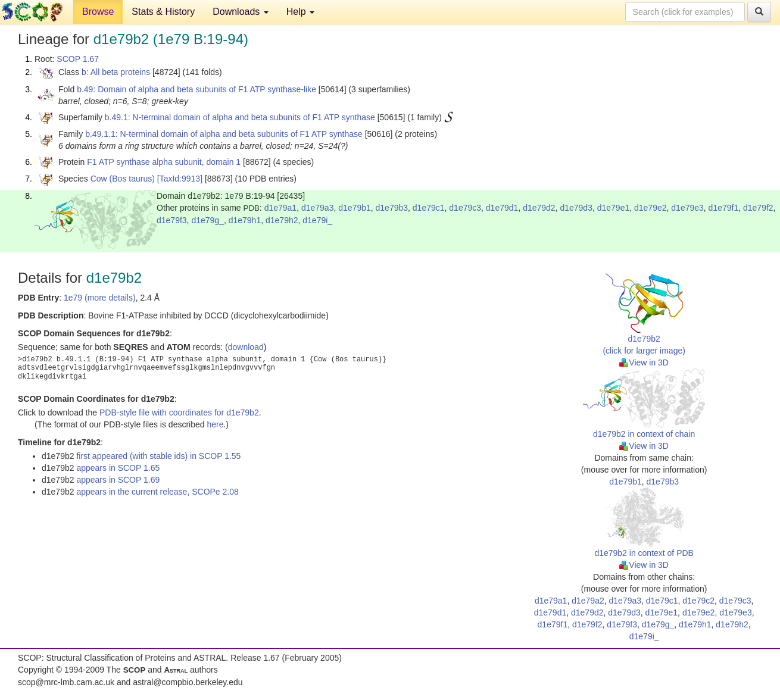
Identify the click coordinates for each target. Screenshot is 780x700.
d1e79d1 (502, 208)
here (215, 424)
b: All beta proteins (116, 72)
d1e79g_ (208, 220)
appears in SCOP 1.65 (118, 468)
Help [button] (300, 12)
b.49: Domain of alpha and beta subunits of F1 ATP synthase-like (196, 89)
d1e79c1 (429, 208)
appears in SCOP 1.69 (118, 480)
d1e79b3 (392, 208)
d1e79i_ (317, 220)
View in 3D (644, 362)
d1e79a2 (588, 601)
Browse (98, 12)
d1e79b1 (355, 208)
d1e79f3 (172, 220)
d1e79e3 (687, 208)
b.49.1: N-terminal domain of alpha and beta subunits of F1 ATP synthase (240, 117)
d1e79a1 (281, 208)
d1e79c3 (465, 208)
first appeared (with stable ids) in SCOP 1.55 (158, 456)
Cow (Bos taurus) (123, 179)
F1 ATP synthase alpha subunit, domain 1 (164, 162)
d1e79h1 (245, 220)
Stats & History (163, 12)
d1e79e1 (614, 208)
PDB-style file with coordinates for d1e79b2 (179, 412)
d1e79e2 (650, 208)
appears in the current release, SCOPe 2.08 (157, 492)
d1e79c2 (698, 601)
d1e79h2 (282, 220)
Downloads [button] (241, 12)
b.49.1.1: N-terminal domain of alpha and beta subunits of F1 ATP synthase (224, 134)
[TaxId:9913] (180, 179)
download (246, 347)
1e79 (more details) (100, 298)
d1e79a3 (318, 208)
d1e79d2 (539, 208)
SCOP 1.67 (78, 59)
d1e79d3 (576, 208)
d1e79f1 (724, 208)
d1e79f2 (758, 208)
